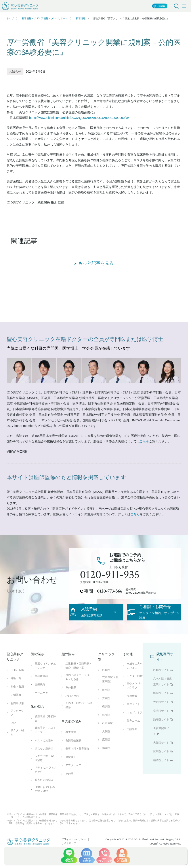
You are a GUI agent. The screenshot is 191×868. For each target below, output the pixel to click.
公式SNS (159, 6)
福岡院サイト (161, 783)
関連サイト (133, 727)
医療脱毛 (40, 707)
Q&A (13, 745)
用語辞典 (132, 752)
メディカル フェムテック (46, 792)
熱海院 (106, 737)
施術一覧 (16, 701)
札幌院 (106, 692)
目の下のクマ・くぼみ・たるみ (77, 699)
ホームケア (41, 715)
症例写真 (16, 717)
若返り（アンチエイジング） (45, 688)
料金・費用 (17, 709)
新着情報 (81, 18)
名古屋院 (107, 745)
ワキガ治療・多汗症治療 (45, 780)
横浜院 (106, 729)
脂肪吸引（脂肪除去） (45, 741)
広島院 (106, 762)
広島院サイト (161, 774)
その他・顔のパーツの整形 (79, 728)
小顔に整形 (72, 718)
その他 (69, 796)
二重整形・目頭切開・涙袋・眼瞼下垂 (79, 688)
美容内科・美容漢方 (77, 771)
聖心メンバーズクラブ (135, 708)
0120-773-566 (110, 591)
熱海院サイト (161, 742)
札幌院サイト (161, 692)
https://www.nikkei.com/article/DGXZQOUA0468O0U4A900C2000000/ (79, 118)
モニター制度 (135, 698)
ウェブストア (135, 735)
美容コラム (133, 743)
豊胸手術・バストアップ (45, 752)
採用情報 (132, 718)
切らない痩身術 (44, 771)
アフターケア (17, 735)
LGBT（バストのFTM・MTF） (45, 812)
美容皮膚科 (41, 698)
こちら (144, 441)
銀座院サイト (161, 715)
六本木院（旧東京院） (110, 702)
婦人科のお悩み (44, 802)
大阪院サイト (161, 765)
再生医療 (71, 754)
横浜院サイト (161, 733)
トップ (10, 18)
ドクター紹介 (17, 755)
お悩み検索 (17, 726)
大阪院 (106, 754)
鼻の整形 (71, 710)
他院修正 (71, 779)
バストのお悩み (44, 763)
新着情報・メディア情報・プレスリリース (45, 18)
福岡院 (106, 770)
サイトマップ (69, 866)
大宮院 (106, 721)
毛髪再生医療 (73, 763)
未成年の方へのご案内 (135, 688)
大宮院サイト (161, 724)
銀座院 (106, 712)
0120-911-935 (110, 575)
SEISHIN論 (17, 692)
